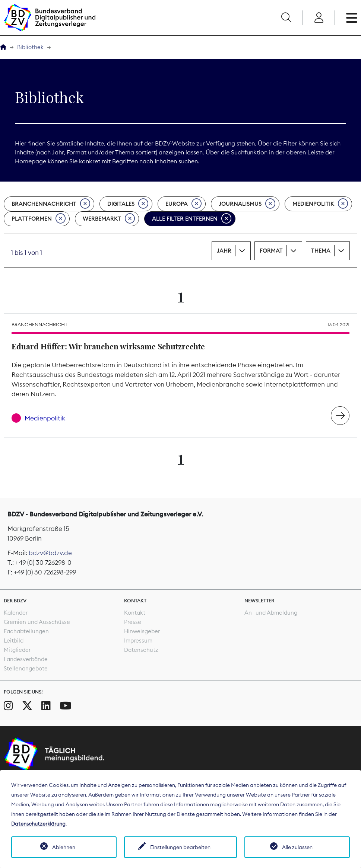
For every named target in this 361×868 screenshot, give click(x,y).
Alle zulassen (297, 847)
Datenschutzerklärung (38, 824)
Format (271, 251)
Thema (321, 251)
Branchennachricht (51, 204)
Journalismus (247, 204)
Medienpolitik (320, 204)
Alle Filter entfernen (192, 219)
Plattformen (39, 219)
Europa (183, 204)
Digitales (128, 204)
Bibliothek (30, 47)
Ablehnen (64, 847)
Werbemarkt (109, 219)
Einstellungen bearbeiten (180, 847)
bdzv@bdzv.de (50, 553)
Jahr (224, 251)
